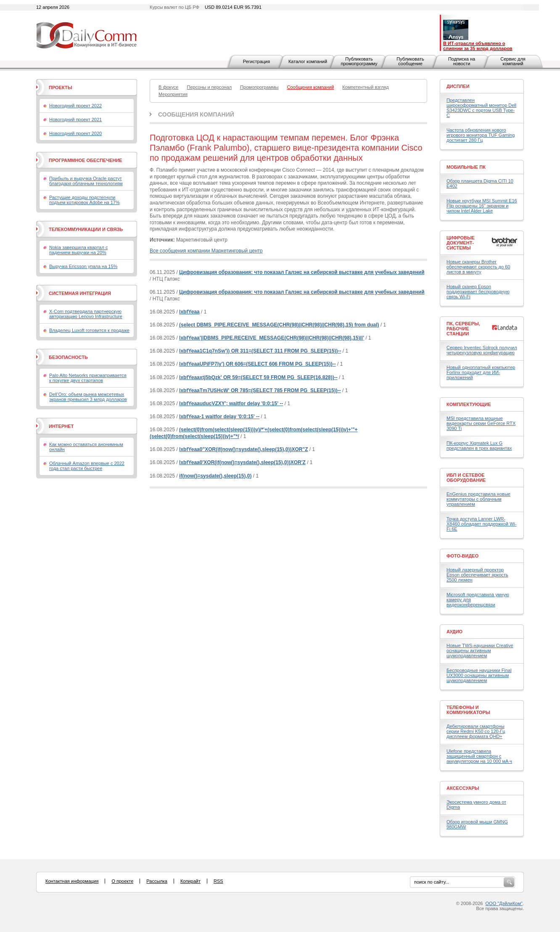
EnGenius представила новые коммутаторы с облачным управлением (478, 499)
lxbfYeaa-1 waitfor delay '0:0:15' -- (219, 417)
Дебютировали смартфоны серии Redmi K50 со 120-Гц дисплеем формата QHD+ (476, 731)
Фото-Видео (462, 556)
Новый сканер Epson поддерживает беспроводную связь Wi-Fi (478, 292)
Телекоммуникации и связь (86, 229)
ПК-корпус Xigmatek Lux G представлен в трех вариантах (479, 446)
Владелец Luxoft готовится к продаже (89, 330)
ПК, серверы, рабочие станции (463, 329)
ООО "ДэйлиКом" (504, 903)
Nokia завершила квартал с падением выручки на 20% (78, 250)
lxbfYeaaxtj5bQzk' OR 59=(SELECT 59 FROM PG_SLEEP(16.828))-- (258, 377)
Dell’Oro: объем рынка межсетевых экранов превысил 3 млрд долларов (88, 397)
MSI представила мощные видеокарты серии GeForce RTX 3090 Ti (481, 423)
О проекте (122, 881)
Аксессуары (463, 788)
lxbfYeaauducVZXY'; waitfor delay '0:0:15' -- (231, 404)
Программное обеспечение (86, 160)
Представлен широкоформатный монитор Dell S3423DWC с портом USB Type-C (481, 108)
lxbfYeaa (189, 312)
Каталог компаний (308, 61)
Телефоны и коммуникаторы (468, 710)
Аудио (454, 632)
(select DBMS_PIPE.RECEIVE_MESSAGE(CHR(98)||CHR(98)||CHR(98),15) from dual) (279, 325)
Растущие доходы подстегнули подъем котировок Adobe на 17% (85, 200)
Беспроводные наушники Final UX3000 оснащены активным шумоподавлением (479, 675)
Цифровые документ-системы (461, 243)
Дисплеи (458, 86)
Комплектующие (469, 404)
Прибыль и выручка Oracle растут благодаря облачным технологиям (86, 181)
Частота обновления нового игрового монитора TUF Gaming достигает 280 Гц (481, 135)
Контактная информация (72, 881)
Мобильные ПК (466, 167)
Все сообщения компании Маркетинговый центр (206, 251)
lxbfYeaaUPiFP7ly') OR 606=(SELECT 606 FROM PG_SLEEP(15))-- (258, 364)
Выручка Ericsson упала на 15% (83, 266)
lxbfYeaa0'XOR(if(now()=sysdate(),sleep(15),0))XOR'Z (242, 462)
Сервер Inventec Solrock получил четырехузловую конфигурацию (482, 350)
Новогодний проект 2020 (75, 133)
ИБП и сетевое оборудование (466, 478)
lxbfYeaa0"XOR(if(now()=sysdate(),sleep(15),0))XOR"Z (243, 449)
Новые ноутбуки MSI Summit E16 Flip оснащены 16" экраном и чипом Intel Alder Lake (482, 206)
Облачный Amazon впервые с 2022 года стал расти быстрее (87, 466)
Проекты (60, 88)
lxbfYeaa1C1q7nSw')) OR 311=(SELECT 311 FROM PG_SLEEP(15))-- (260, 351)
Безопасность (68, 357)
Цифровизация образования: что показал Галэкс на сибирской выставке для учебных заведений (302, 272)
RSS (218, 881)
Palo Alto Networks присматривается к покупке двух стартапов (88, 378)
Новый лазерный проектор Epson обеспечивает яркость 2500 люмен (477, 575)
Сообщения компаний (196, 114)
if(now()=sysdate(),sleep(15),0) (215, 476)
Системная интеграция (80, 293)
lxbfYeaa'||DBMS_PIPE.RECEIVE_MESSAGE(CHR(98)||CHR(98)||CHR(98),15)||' (272, 338)
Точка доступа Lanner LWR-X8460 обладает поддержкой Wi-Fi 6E (482, 524)
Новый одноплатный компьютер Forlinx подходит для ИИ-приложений (481, 372)
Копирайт (190, 881)
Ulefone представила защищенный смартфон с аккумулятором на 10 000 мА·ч (479, 756)
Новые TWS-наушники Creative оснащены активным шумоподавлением (480, 651)
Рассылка (157, 881)
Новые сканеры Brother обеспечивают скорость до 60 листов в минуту (478, 267)
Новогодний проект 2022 (75, 106)
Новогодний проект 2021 (75, 119)
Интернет (61, 426)
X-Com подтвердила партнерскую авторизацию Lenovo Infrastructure (86, 314)
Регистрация (256, 61)
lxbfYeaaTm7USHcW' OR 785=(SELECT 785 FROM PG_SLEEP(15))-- (260, 390)
